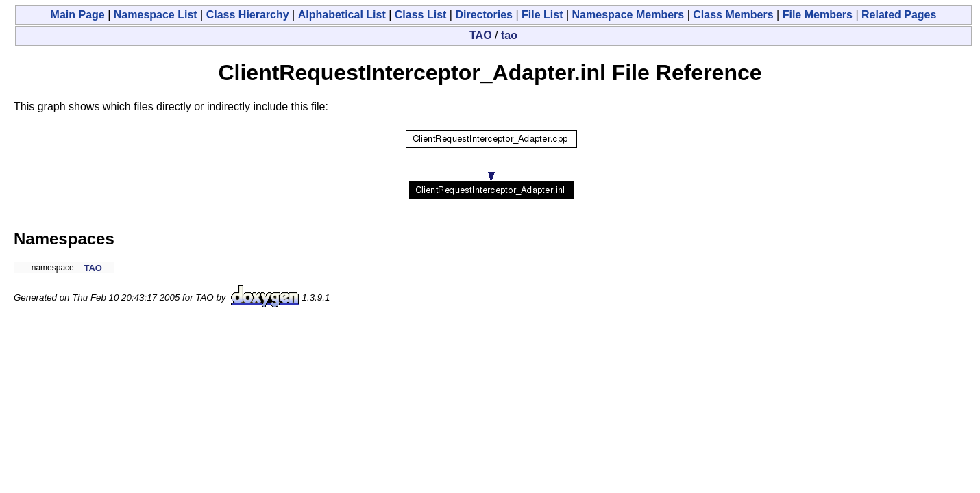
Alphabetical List (342, 15)
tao (509, 35)
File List (542, 15)
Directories (484, 15)
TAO (481, 35)
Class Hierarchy (248, 15)
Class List (421, 15)
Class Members (733, 15)
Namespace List (156, 15)
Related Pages (899, 15)
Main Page (78, 15)
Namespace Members (628, 15)
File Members (818, 15)
